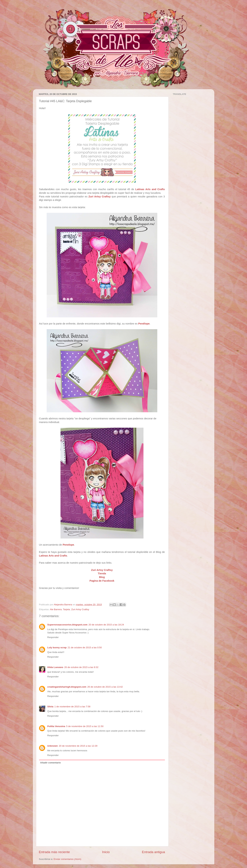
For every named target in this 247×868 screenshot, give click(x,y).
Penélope (144, 324)
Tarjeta (66, 609)
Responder (53, 637)
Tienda (102, 573)
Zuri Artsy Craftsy (100, 197)
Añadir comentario (50, 763)
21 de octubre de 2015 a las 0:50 (85, 647)
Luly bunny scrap (57, 647)
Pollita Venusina (56, 726)
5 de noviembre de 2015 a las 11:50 (85, 726)
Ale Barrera (56, 609)
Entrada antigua (153, 852)
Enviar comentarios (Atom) (67, 859)
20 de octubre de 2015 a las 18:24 (106, 625)
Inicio (106, 852)
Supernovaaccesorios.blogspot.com (67, 625)
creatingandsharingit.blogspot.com (67, 687)
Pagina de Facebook (102, 581)
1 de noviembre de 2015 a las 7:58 (72, 707)
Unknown (53, 746)
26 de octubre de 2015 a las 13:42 (105, 687)
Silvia (50, 707)
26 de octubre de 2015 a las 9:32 (81, 667)
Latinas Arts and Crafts (150, 189)
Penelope (68, 545)
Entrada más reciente (54, 852)
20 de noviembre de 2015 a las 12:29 (78, 746)
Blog (102, 577)
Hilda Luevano (55, 667)
